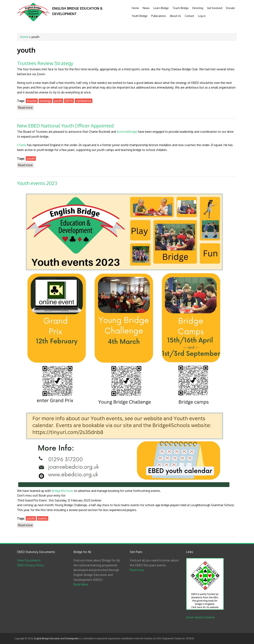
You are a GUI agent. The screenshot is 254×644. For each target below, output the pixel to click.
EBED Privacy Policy (30, 565)
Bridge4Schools (63, 491)
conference (84, 101)
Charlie (22, 145)
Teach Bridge (181, 8)
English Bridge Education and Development (56, 638)
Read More (81, 584)
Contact (189, 16)
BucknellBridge (127, 132)
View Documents (29, 560)
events (43, 518)
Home (135, 8)
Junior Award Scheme (201, 617)
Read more (26, 107)
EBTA (69, 101)
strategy (45, 101)
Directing (198, 8)
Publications (159, 16)
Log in (202, 16)
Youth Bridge (140, 16)
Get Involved (215, 8)
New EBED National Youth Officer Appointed (65, 126)
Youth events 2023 (37, 183)
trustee (32, 101)
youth (58, 101)
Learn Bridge (161, 8)
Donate (231, 8)
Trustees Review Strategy (45, 63)
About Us (175, 16)
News (146, 8)
